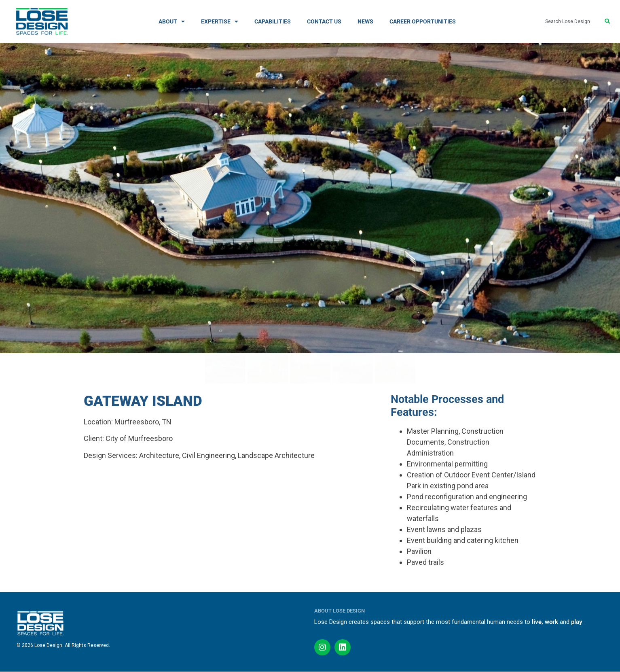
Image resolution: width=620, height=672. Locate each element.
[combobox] (574, 21)
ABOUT (172, 21)
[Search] (608, 21)
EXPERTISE (220, 21)
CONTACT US (324, 21)
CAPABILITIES (273, 21)
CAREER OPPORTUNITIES (423, 21)
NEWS (365, 21)
